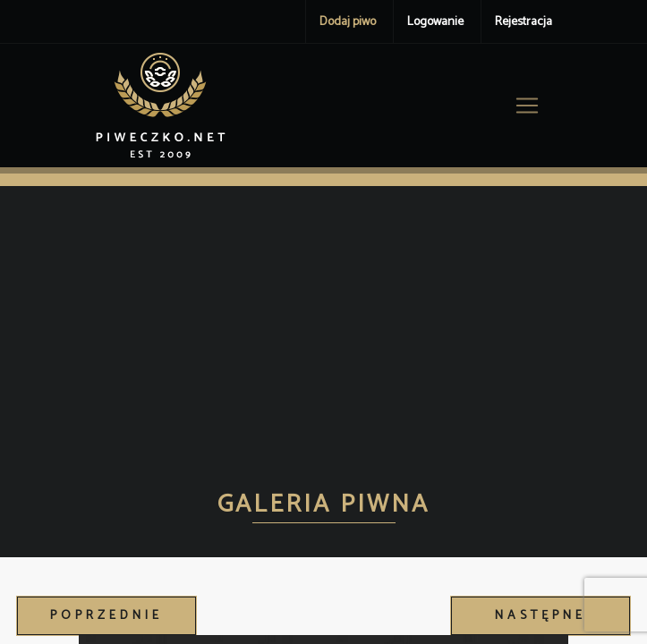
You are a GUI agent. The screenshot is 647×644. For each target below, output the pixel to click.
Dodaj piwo (348, 22)
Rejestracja (524, 22)
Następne (541, 616)
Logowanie (435, 22)
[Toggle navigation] (527, 106)
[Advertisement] (323, 320)
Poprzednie (106, 616)
